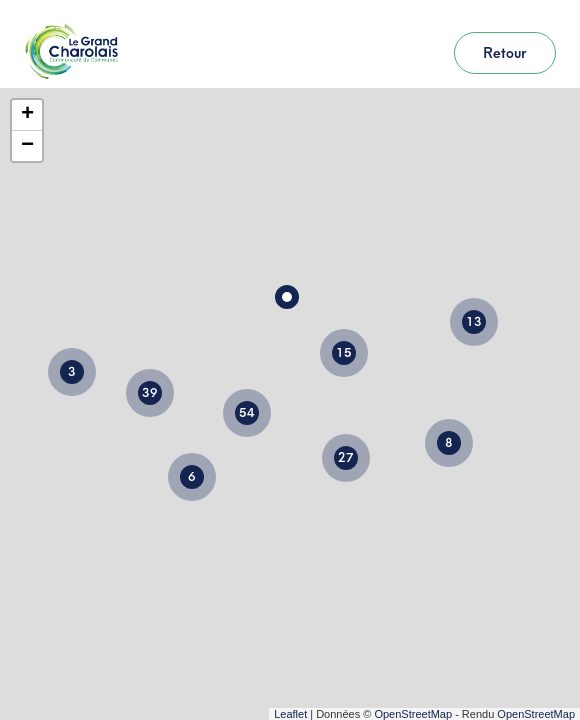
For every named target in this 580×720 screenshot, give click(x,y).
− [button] (27, 146)
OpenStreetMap (413, 714)
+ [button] (27, 115)
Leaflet (290, 714)
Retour (505, 53)
